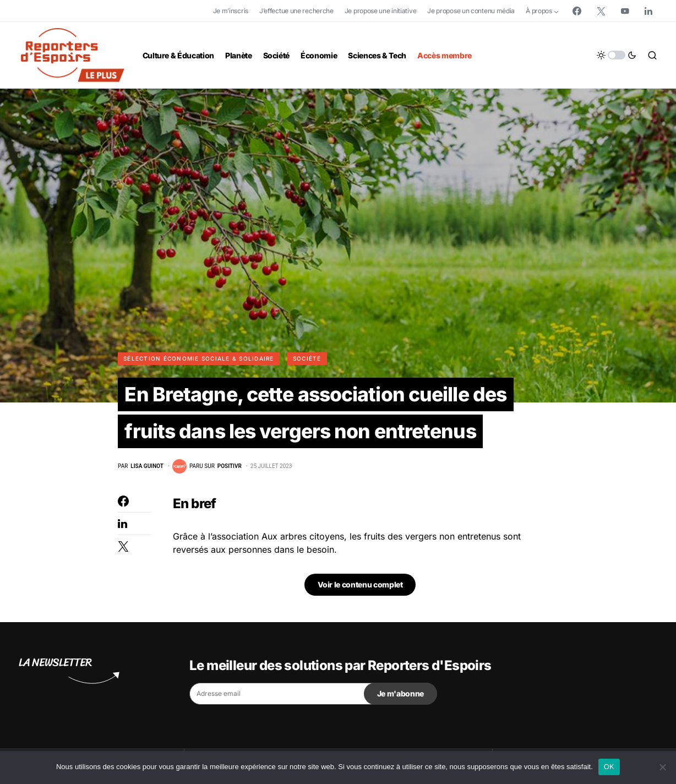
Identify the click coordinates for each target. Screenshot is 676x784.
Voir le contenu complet (360, 594)
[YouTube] (625, 11)
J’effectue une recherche (296, 11)
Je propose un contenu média (471, 11)
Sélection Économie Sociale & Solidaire (199, 358)
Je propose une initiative (381, 11)
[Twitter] (601, 11)
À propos (539, 11)
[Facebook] (577, 11)
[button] (617, 55)
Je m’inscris (231, 11)
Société (307, 358)
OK (609, 767)
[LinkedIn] (648, 11)
